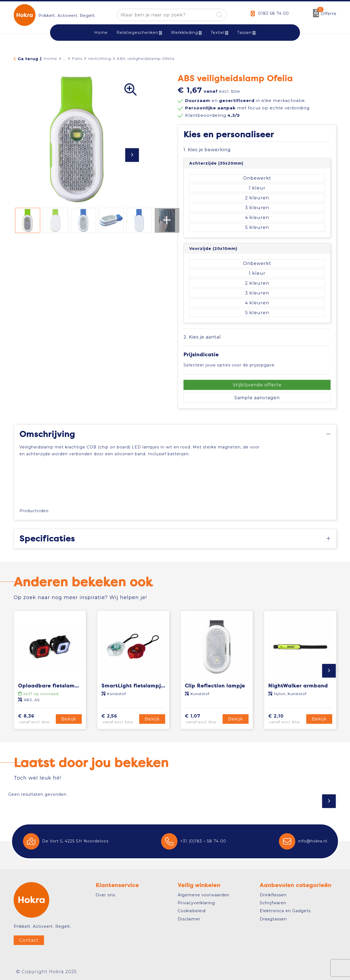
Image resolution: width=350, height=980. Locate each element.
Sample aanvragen (257, 398)
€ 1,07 (203, 719)
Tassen (244, 33)
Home (50, 59)
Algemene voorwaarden (204, 895)
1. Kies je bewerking (207, 150)
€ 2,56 (119, 719)
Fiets (77, 59)
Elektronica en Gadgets (285, 911)
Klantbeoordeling (212, 115)
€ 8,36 (36, 719)
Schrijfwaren (273, 903)
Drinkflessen (273, 895)
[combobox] (166, 15)
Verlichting (100, 59)
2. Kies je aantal (202, 337)
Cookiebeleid (192, 911)
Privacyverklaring (196, 903)
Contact (29, 940)
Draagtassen (273, 919)
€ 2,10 (286, 719)
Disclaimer (189, 919)
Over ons (105, 895)
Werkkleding (184, 33)
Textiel (218, 33)
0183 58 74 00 (274, 13)
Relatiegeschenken (137, 33)
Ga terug (28, 59)
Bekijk (69, 719)
